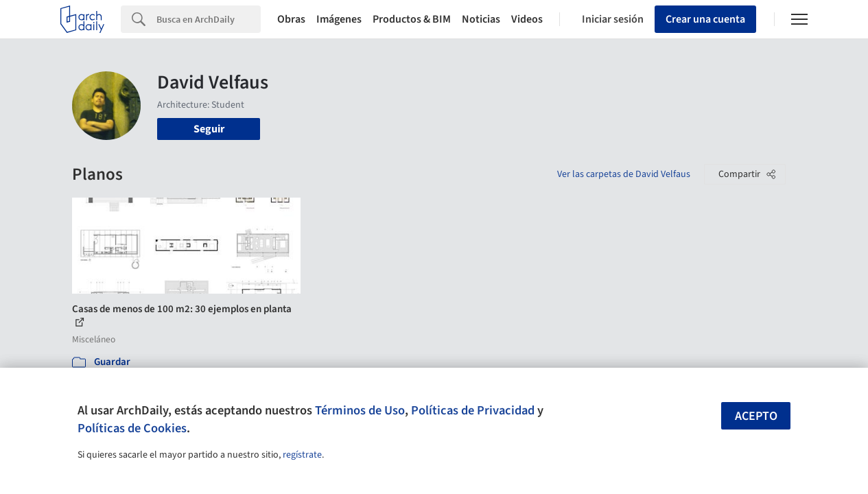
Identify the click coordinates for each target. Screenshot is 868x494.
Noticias (481, 19)
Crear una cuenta (705, 19)
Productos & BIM (412, 19)
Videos (527, 19)
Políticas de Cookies (132, 428)
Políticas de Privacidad (473, 410)
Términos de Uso (360, 410)
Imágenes (339, 19)
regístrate (302, 455)
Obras (291, 19)
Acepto (756, 416)
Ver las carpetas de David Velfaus (624, 174)
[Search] (209, 19)
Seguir (209, 129)
